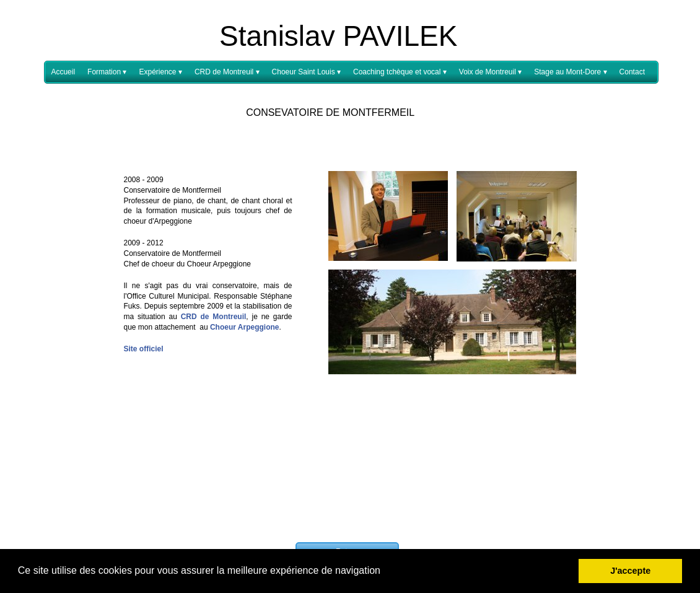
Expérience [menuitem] (160, 72)
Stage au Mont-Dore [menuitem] (570, 72)
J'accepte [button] (630, 571)
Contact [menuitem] (632, 72)
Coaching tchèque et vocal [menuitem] (400, 72)
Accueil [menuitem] (63, 72)
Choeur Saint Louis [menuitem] (306, 72)
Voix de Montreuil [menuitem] (490, 72)
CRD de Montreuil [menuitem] (227, 72)
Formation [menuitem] (107, 72)
